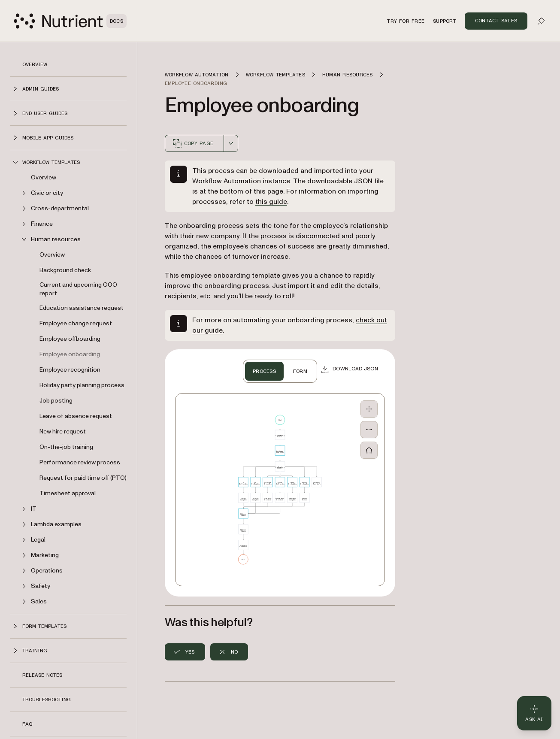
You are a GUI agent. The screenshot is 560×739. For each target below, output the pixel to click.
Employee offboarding (70, 339)
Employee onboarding (70, 354)
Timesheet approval (68, 493)
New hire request (63, 432)
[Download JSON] (349, 369)
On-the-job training (66, 447)
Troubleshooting (47, 700)
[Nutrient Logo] (70, 21)
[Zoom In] (369, 409)
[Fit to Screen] (369, 450)
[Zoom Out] (369, 430)
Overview (35, 64)
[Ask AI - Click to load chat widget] (534, 713)
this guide (271, 202)
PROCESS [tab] (264, 371)
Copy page (193, 143)
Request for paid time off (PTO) (83, 478)
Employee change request (76, 323)
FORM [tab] (300, 371)
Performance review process (80, 462)
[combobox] (231, 143)
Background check (65, 270)
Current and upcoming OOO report (78, 289)
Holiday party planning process (82, 385)
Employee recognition (70, 370)
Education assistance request (82, 308)
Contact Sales (496, 21)
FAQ (27, 724)
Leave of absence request (76, 416)
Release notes (42, 675)
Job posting (56, 401)
